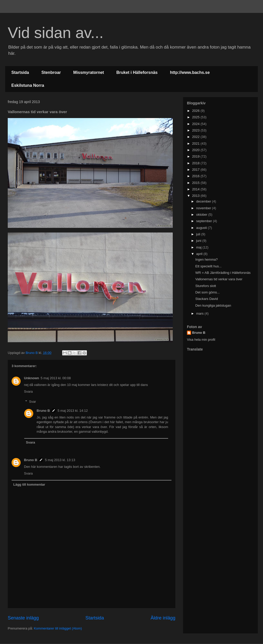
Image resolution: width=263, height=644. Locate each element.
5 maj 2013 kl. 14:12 (73, 411)
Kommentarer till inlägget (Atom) (58, 628)
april (200, 254)
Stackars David (206, 299)
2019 (196, 156)
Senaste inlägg (23, 618)
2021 (196, 143)
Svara (28, 391)
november (204, 208)
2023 (196, 130)
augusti (202, 228)
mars (200, 313)
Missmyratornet (89, 72)
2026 (196, 111)
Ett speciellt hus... (208, 266)
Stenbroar (51, 72)
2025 (196, 117)
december (204, 201)
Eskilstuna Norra (28, 85)
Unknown (32, 378)
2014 (196, 189)
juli (199, 234)
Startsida (20, 72)
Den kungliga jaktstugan (213, 305)
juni (199, 241)
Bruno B (43, 411)
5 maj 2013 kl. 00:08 (56, 378)
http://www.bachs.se (190, 72)
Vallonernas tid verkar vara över (219, 279)
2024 (196, 124)
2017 (196, 170)
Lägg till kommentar (29, 484)
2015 (196, 183)
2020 (196, 150)
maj (199, 247)
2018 (196, 163)
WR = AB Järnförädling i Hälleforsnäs (223, 273)
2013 (196, 196)
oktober (202, 215)
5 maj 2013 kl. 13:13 (60, 460)
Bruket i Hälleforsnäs (137, 72)
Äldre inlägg (163, 618)
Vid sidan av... (56, 33)
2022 (196, 137)
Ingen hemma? (206, 259)
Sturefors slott (206, 286)
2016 (196, 176)
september (205, 221)
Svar (33, 402)
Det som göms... (207, 292)
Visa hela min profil (201, 340)
